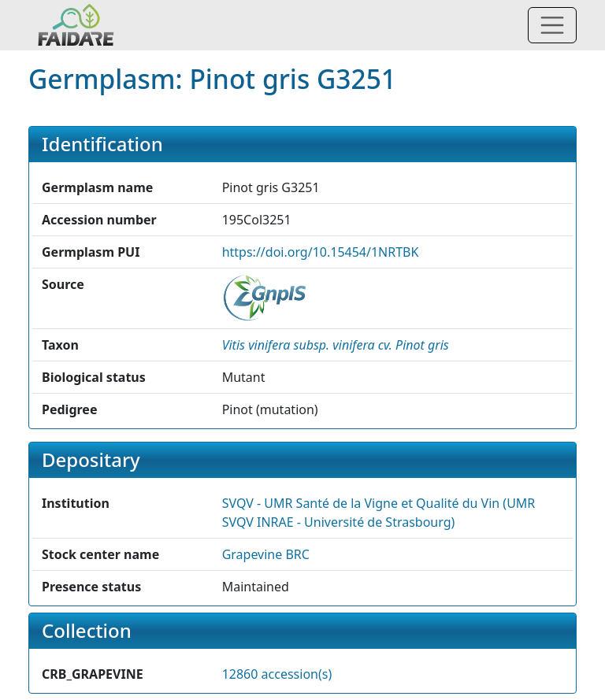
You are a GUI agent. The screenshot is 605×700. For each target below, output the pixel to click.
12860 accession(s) (277, 674)
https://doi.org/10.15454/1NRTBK (321, 252)
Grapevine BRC (266, 554)
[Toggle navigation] (552, 25)
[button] (336, 345)
